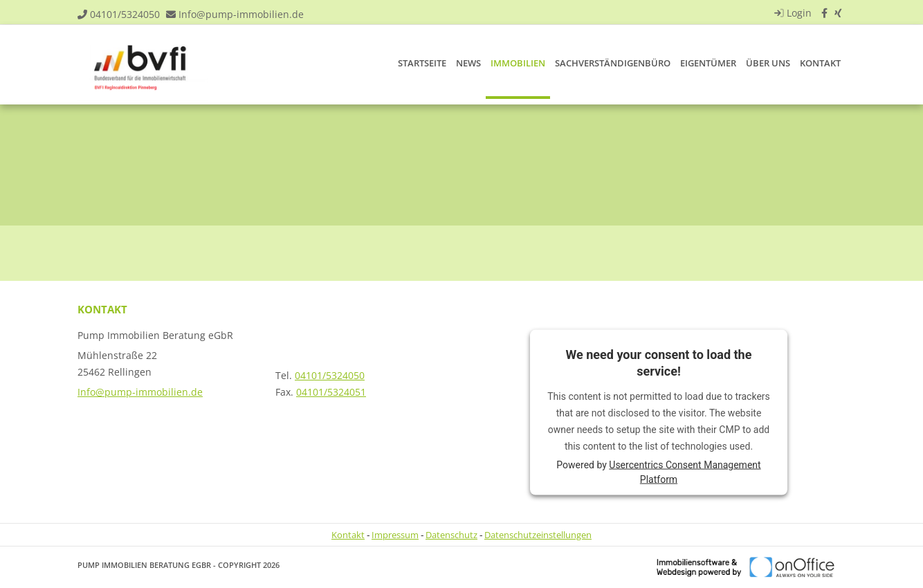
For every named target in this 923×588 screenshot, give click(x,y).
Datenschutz (451, 535)
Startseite (422, 63)
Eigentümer (708, 63)
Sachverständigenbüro (613, 63)
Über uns (768, 63)
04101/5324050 (125, 14)
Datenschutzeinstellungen (538, 535)
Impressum (395, 535)
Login (791, 13)
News (468, 63)
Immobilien (518, 63)
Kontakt (820, 63)
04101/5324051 (331, 392)
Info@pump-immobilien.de (241, 14)
